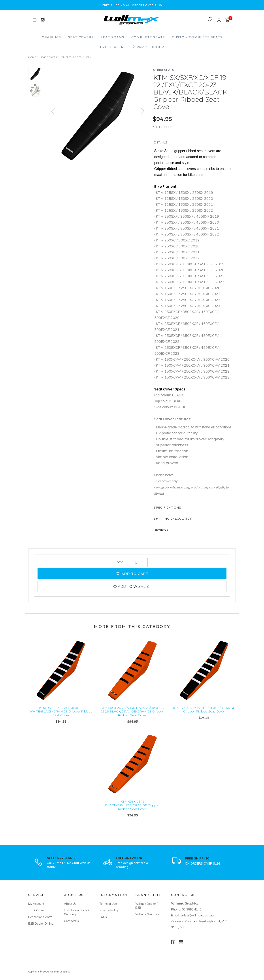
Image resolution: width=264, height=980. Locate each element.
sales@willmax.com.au (197, 915)
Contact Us (71, 921)
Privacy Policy (109, 910)
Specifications (168, 507)
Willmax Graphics (147, 914)
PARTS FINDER (148, 47)
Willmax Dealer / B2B (146, 906)
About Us (70, 904)
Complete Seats (148, 37)
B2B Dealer (112, 47)
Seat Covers (81, 37)
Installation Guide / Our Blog (76, 912)
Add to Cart (132, 573)
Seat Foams (112, 37)
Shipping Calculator (173, 518)
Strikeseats (164, 70)
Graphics (51, 37)
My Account (36, 904)
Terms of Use (108, 904)
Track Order (36, 910)
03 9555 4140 (192, 909)
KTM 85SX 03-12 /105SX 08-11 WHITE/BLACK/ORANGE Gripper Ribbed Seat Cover (61, 716)
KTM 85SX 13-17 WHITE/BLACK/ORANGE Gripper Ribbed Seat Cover (204, 715)
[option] (98, 116)
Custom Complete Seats (197, 37)
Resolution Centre (40, 917)
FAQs (103, 917)
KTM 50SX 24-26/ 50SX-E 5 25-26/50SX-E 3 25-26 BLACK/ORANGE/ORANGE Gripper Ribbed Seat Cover (132, 716)
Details (161, 142)
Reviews (161, 530)
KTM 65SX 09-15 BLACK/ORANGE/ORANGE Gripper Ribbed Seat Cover (132, 810)
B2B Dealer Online (41, 923)
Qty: (120, 562)
